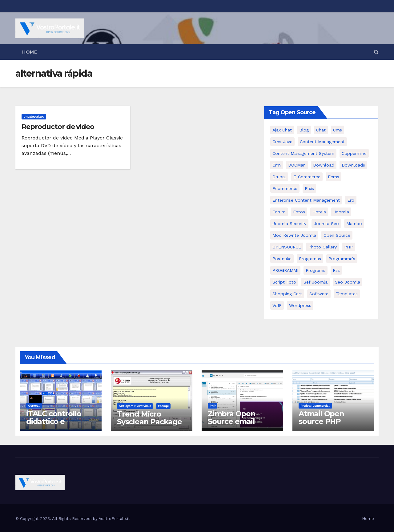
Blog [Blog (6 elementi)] (304, 130)
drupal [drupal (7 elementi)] (279, 177)
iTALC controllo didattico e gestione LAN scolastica (54, 425)
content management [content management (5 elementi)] (322, 142)
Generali (34, 406)
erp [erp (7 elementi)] (351, 200)
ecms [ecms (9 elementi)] (334, 177)
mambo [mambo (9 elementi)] (354, 224)
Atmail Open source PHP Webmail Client (326, 421)
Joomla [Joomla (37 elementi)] (341, 212)
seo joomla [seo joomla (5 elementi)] (348, 282)
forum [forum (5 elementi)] (279, 212)
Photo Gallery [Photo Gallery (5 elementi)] (323, 247)
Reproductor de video (58, 127)
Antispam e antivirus (135, 406)
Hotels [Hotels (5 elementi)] (319, 212)
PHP (213, 406)
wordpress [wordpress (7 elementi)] (300, 305)
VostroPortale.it (114, 519)
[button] (376, 52)
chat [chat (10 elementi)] (321, 130)
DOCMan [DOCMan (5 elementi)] (297, 165)
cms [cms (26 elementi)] (338, 130)
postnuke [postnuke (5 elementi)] (282, 259)
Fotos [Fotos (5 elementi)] (299, 212)
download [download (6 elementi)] (324, 165)
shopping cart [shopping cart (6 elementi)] (287, 294)
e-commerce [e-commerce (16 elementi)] (307, 177)
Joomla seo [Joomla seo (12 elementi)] (326, 224)
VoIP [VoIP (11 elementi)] (277, 305)
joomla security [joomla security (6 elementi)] (289, 224)
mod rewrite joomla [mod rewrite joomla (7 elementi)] (294, 235)
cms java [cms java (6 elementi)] (282, 142)
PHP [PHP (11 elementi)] (348, 247)
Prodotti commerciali (315, 406)
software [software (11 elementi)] (319, 294)
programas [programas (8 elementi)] (310, 259)
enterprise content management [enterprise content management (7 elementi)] (306, 200)
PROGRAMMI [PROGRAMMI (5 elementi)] (285, 270)
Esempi (163, 406)
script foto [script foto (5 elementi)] (284, 282)
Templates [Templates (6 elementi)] (347, 294)
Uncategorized (34, 117)
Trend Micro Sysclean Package (149, 418)
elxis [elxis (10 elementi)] (309, 188)
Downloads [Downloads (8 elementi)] (353, 165)
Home (30, 52)
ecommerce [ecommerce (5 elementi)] (285, 188)
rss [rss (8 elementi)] (336, 270)
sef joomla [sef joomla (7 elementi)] (316, 282)
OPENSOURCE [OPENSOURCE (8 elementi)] (287, 247)
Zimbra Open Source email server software (236, 421)
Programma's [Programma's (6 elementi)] (342, 259)
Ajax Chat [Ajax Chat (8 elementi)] (282, 130)
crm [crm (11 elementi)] (277, 165)
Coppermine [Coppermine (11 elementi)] (354, 153)
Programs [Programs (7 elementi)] (316, 270)
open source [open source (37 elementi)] (337, 235)
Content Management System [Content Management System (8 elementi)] (303, 153)
